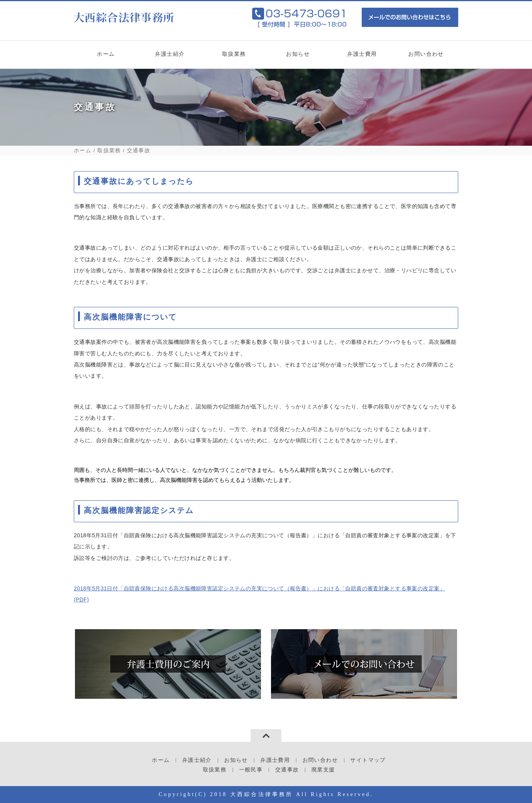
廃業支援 (323, 770)
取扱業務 (234, 57)
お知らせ (298, 57)
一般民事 (251, 770)
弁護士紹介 (170, 57)
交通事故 (287, 770)
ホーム (106, 57)
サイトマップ (368, 760)
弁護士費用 (362, 57)
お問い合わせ (426, 57)
